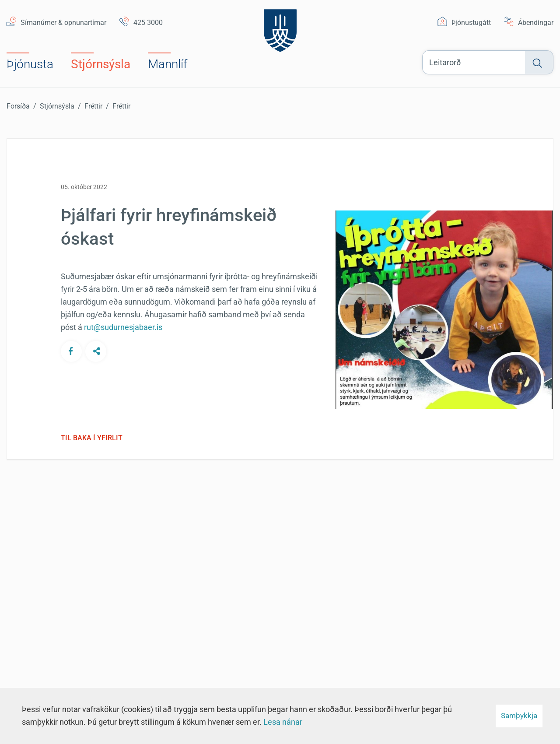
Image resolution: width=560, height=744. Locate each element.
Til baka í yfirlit (92, 438)
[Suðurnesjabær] (280, 28)
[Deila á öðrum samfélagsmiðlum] (96, 351)
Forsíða (18, 106)
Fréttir (93, 106)
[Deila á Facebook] (71, 351)
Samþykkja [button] (519, 716)
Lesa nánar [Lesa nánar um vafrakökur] (283, 722)
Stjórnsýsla (57, 106)
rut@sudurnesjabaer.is (123, 327)
